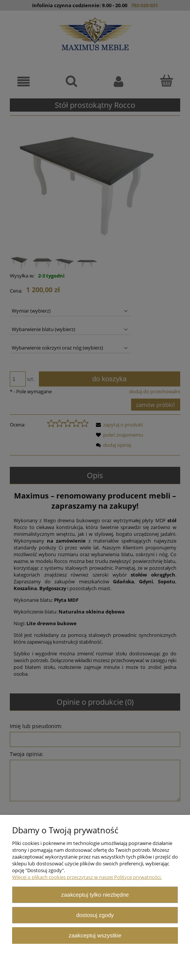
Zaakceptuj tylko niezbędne (95, 895)
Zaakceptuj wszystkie (95, 935)
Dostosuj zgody (95, 915)
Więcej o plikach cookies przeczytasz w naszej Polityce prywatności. (87, 877)
